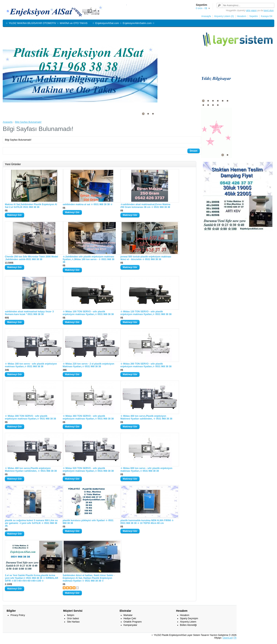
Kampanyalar (130, 625)
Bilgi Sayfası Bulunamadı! (28, 122)
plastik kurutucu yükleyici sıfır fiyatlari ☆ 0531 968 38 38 (88, 522)
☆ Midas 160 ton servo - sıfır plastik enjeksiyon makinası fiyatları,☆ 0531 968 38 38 (31, 365)
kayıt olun (269, 10)
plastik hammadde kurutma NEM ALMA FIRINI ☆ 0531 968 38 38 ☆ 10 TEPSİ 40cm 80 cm (147, 522)
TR (235, 638)
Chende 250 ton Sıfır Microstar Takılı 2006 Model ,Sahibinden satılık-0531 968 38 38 (31, 258)
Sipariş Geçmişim (189, 618)
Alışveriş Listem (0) (224, 16)
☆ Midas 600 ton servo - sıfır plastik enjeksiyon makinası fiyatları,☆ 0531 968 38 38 (146, 470)
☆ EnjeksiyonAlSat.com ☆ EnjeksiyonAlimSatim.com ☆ (123, 23)
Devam (193, 151)
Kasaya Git (267, 16)
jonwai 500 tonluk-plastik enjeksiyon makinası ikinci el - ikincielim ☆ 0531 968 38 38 (146, 258)
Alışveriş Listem (188, 622)
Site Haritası (73, 622)
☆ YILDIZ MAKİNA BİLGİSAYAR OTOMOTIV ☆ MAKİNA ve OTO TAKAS (47, 23)
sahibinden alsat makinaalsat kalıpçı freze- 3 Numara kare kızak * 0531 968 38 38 (29, 313)
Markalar (128, 615)
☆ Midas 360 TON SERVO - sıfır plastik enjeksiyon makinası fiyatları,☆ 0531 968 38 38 (88, 417)
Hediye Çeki (130, 618)
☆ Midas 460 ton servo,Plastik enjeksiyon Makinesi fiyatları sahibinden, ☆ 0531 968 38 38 (31, 470)
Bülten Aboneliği (188, 625)
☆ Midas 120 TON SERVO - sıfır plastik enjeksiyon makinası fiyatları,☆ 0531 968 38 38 (146, 313)
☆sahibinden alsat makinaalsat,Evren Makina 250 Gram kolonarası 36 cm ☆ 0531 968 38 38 (145, 206)
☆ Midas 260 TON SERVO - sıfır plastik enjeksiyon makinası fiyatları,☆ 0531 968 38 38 (146, 365)
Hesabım (242, 16)
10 (218, 105)
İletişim (71, 615)
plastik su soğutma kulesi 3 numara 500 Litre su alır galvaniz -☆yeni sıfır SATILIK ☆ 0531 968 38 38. (31, 523)
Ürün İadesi (73, 618)
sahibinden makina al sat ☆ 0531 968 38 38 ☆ (88, 204)
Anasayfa (206, 16)
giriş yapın (251, 10)
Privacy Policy (18, 615)
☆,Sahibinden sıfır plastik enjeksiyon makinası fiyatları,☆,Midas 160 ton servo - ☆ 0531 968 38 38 (89, 259)
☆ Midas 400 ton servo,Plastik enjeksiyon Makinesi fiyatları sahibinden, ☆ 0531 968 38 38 (146, 417)
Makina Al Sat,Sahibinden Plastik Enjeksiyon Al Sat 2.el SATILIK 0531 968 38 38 (31, 206)
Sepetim (254, 16)
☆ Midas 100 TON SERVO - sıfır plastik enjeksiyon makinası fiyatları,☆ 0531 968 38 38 (88, 313)
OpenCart (228, 638)
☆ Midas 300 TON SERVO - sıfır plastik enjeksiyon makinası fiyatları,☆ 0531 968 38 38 (30, 417)
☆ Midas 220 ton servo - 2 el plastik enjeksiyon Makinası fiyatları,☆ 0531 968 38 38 (88, 365)
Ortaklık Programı (133, 622)
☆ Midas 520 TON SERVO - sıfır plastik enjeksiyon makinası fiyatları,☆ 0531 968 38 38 (88, 470)
